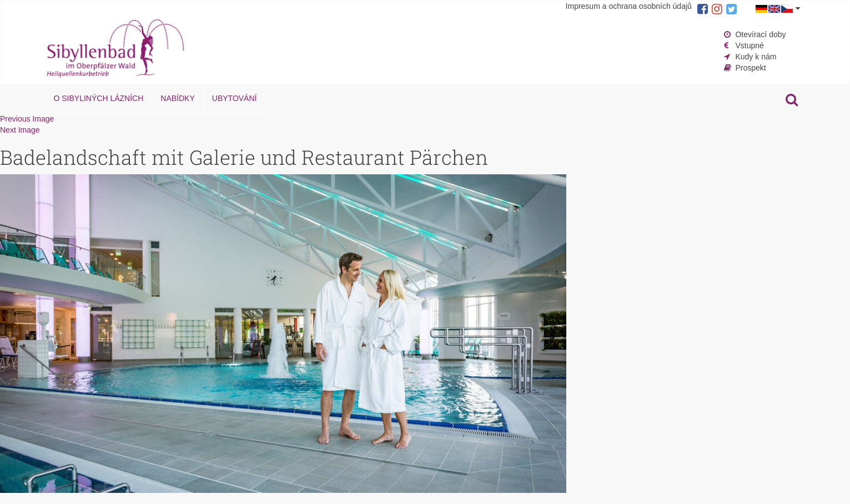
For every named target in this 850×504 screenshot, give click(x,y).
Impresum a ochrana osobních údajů (629, 6)
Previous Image (27, 119)
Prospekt (750, 68)
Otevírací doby (760, 34)
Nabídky (177, 98)
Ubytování (235, 98)
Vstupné (749, 46)
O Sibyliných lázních (99, 98)
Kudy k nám (756, 57)
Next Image (20, 130)
